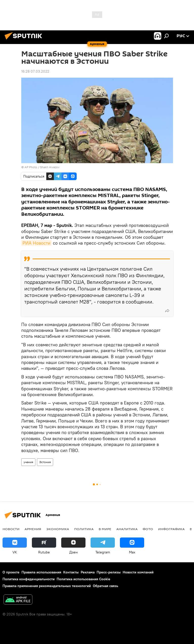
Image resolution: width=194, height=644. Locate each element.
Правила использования (41, 572)
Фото (148, 529)
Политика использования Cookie (83, 579)
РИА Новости (36, 243)
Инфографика (171, 529)
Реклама (88, 572)
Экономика (58, 529)
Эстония (45, 462)
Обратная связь (105, 586)
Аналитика (127, 529)
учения (28, 462)
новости (11, 529)
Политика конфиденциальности (29, 579)
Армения (33, 529)
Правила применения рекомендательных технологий (47, 586)
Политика (84, 529)
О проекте (11, 572)
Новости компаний (138, 572)
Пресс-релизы (109, 572)
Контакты (71, 572)
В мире (105, 529)
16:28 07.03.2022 (35, 71)
